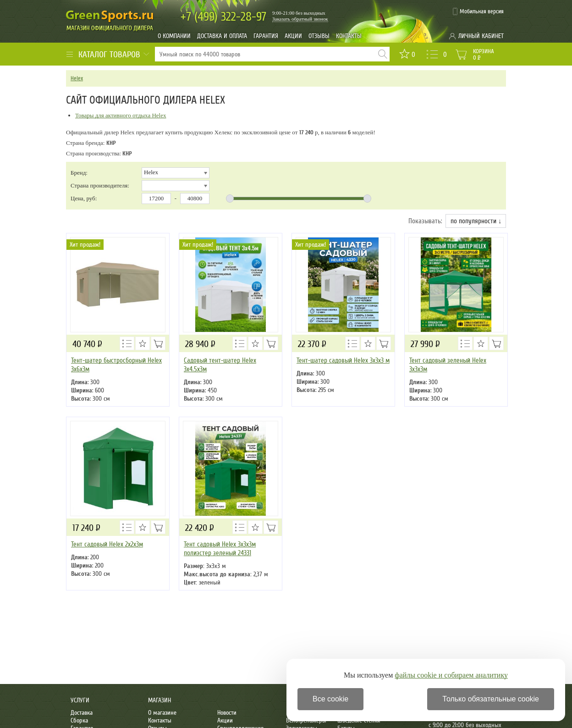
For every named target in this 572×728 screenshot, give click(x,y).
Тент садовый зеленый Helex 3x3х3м (448, 365)
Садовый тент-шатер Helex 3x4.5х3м (220, 365)
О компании (174, 36)
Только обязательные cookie (491, 699)
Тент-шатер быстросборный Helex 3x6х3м (116, 365)
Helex (77, 78)
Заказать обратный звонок (300, 19)
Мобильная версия (482, 11)
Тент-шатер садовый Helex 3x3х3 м (343, 360)
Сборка (79, 720)
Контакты (349, 36)
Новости (227, 713)
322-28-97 (223, 17)
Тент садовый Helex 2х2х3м (107, 544)
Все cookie (330, 699)
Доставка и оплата (222, 36)
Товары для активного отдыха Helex (121, 115)
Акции (293, 36)
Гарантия (266, 36)
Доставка (82, 713)
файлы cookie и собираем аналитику (451, 675)
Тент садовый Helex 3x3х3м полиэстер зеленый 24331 (220, 549)
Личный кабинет (481, 36)
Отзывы (319, 36)
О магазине (162, 713)
